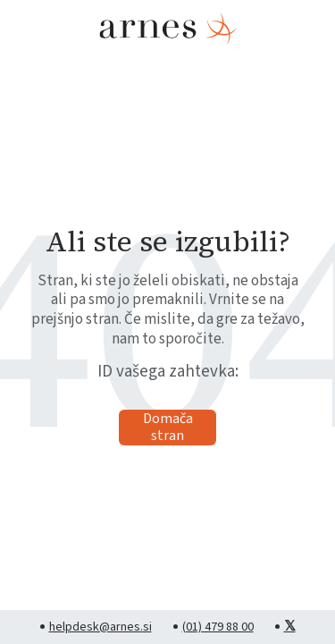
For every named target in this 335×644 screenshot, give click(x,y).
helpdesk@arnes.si (100, 627)
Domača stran (168, 428)
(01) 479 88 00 (218, 627)
